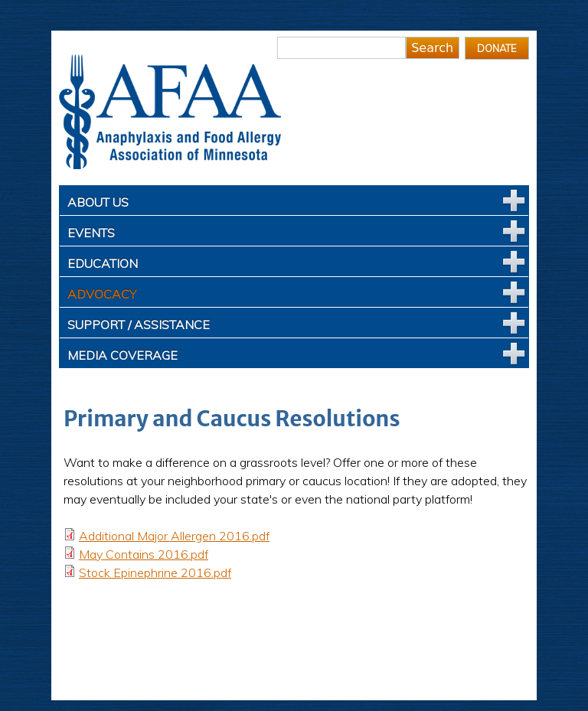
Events (91, 233)
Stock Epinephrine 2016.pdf (155, 572)
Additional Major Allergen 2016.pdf (174, 536)
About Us (98, 202)
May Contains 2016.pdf (144, 554)
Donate (497, 48)
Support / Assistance (139, 325)
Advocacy (102, 294)
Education (103, 263)
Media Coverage (122, 355)
